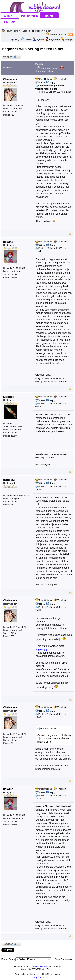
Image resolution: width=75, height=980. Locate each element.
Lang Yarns (37, 977)
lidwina (9, 242)
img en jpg (41, 649)
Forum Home (12, 31)
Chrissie (10, 79)
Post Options (44, 79)
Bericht (39, 64)
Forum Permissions (64, 959)
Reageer (9, 57)
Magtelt (10, 397)
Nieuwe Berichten (58, 34)
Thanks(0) (60, 79)
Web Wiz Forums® (40, 967)
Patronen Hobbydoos (31, 31)
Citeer (42, 83)
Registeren (54, 39)
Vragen (47, 31)
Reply (52, 83)
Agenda (38, 39)
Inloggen (69, 39)
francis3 (10, 480)
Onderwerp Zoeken (48, 68)
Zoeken (26, 39)
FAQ (17, 39)
